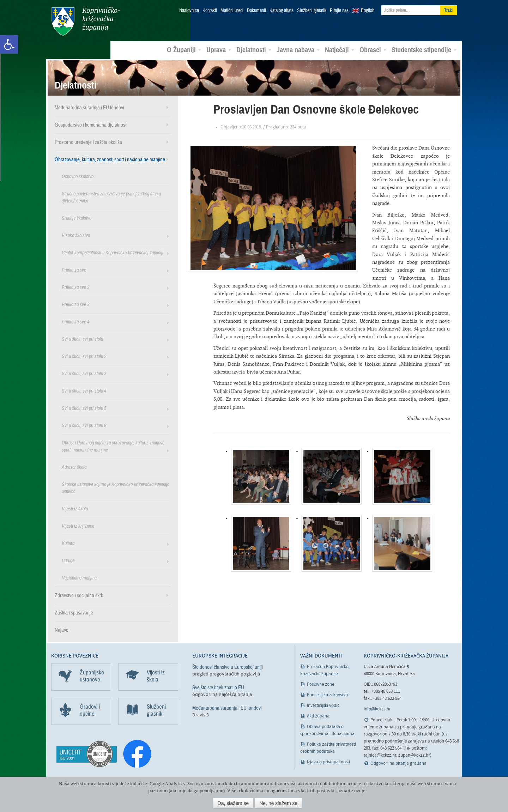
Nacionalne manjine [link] (79, 578)
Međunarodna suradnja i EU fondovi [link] (89, 107)
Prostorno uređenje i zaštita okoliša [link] (88, 142)
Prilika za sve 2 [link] (75, 287)
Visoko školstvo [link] (76, 235)
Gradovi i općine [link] (90, 710)
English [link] (368, 11)
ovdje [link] (360, 791)
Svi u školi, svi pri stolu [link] (82, 339)
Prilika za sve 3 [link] (75, 304)
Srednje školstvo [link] (77, 218)
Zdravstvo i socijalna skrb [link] (79, 595)
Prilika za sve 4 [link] (75, 322)
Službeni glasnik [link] (312, 11)
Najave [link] (62, 630)
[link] (9, 44)
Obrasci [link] (373, 50)
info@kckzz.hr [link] (377, 709)
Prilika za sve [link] (74, 270)
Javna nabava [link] (298, 50)
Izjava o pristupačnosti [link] (328, 762)
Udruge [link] (68, 560)
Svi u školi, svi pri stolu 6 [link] (84, 425)
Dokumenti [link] (256, 11)
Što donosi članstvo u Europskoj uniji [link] (228, 667)
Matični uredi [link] (232, 11)
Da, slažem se (233, 803)
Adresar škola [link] (74, 467)
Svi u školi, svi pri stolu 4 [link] (84, 391)
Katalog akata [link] (282, 11)
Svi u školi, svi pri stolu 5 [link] (84, 408)
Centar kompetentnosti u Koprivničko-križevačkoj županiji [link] (113, 252)
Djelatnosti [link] (254, 50)
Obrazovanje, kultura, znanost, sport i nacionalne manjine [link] (110, 159)
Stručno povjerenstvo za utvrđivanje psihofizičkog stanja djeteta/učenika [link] (111, 197)
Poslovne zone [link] (320, 684)
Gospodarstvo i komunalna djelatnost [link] (90, 125)
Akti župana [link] (318, 716)
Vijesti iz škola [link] (75, 508)
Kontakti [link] (210, 11)
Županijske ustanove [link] (92, 676)
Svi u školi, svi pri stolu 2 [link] (84, 356)
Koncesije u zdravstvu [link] (327, 695)
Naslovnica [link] (189, 11)
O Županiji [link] (184, 50)
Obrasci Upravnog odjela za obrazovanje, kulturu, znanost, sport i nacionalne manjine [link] (113, 446)
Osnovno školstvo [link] (78, 176)
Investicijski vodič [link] (323, 705)
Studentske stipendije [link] (424, 50)
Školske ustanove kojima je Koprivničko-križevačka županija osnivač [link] (116, 488)
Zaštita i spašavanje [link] (74, 612)
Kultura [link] (68, 543)
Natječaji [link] (340, 50)
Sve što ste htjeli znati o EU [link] (218, 687)
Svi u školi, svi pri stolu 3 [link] (84, 373)
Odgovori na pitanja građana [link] (398, 763)
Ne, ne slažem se (278, 803)
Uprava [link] (219, 50)
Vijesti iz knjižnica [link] (78, 526)
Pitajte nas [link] (339, 11)
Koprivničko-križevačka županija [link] (86, 21)
